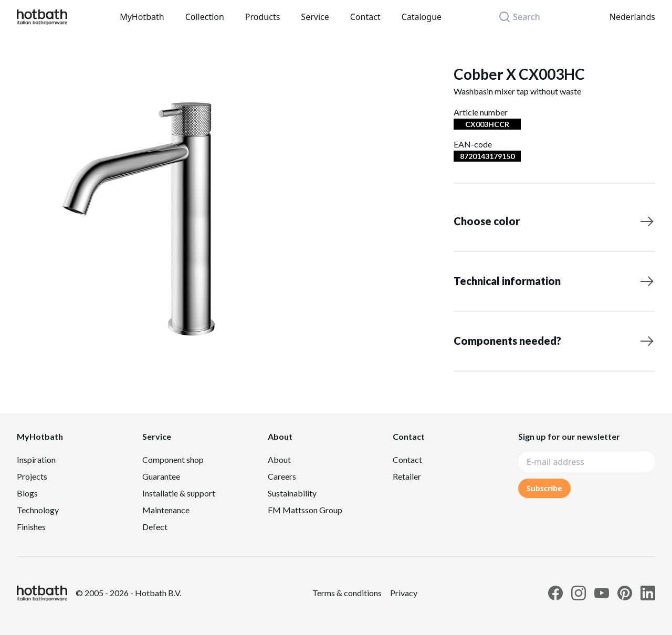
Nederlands (632, 17)
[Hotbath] (42, 593)
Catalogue (422, 17)
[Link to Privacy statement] (347, 593)
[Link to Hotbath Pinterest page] (625, 593)
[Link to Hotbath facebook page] (555, 593)
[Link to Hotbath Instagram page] (579, 593)
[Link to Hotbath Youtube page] (602, 593)
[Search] (525, 17)
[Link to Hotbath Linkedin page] (648, 593)
